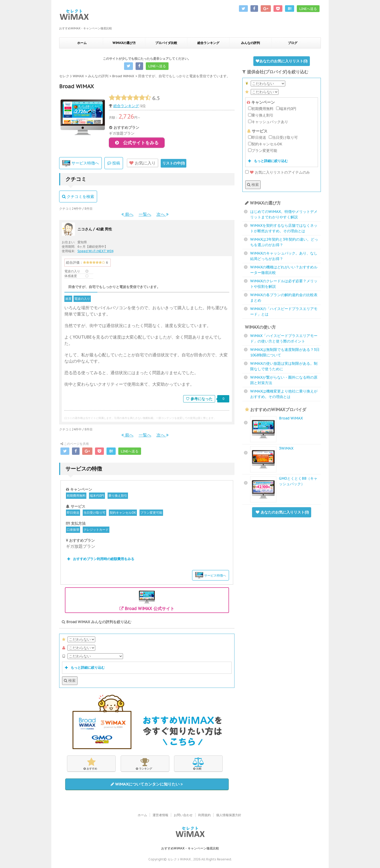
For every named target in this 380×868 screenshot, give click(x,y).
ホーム (82, 43)
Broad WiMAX (291, 418)
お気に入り (142, 164)
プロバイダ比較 (166, 43)
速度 (68, 300)
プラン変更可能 (151, 514)
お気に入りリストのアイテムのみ (278, 172)
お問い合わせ (183, 815)
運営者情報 (160, 815)
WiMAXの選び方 (124, 43)
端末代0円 (97, 497)
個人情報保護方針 (229, 815)
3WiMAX (286, 448)
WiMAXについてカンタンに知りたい (147, 785)
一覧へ (145, 215)
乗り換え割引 (118, 497)
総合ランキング (208, 43)
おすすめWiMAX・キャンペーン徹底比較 (190, 848)
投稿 (114, 164)
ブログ (293, 43)
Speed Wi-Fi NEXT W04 (95, 252)
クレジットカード (96, 531)
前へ (127, 215)
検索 (70, 682)
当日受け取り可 (94, 514)
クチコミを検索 (78, 198)
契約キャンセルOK (123, 514)
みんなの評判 (250, 43)
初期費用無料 (76, 497)
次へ (163, 215)
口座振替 (73, 531)
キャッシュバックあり (268, 122)
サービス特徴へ (80, 164)
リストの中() (174, 164)
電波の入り (82, 300)
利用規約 (204, 815)
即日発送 (73, 514)
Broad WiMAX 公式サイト (147, 601)
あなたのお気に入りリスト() (282, 61)
